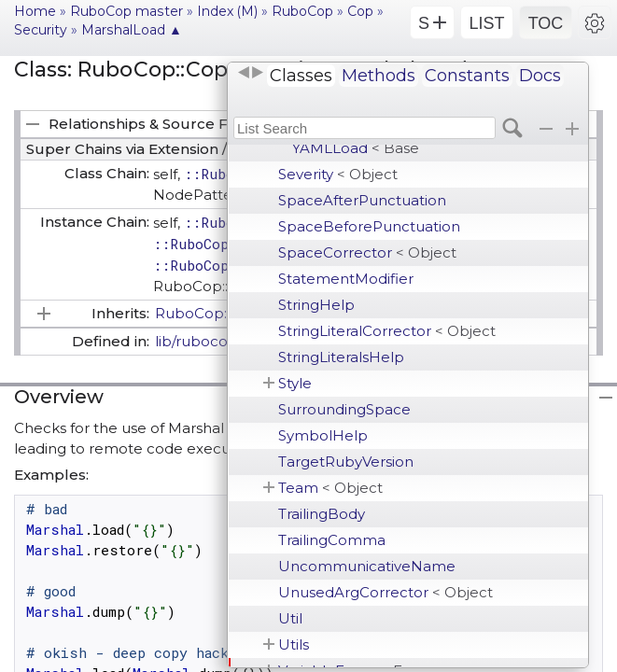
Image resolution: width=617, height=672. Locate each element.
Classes (301, 76)
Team (330, 488)
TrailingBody (322, 514)
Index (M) (227, 11)
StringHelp (316, 305)
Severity (338, 174)
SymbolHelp (323, 435)
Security (41, 30)
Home (35, 11)
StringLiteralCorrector (387, 331)
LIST (486, 23)
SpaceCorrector (367, 252)
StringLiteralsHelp (341, 357)
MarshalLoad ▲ (132, 30)
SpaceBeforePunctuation (369, 226)
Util (290, 618)
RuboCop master (126, 11)
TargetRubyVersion (346, 462)
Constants (467, 76)
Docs (540, 76)
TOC (546, 23)
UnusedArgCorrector (386, 592)
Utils (294, 644)
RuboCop (302, 11)
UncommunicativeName (367, 566)
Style (295, 383)
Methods (379, 76)
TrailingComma (332, 540)
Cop (360, 11)
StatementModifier (346, 279)
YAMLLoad (356, 148)
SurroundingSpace (344, 409)
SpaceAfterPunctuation (362, 200)
